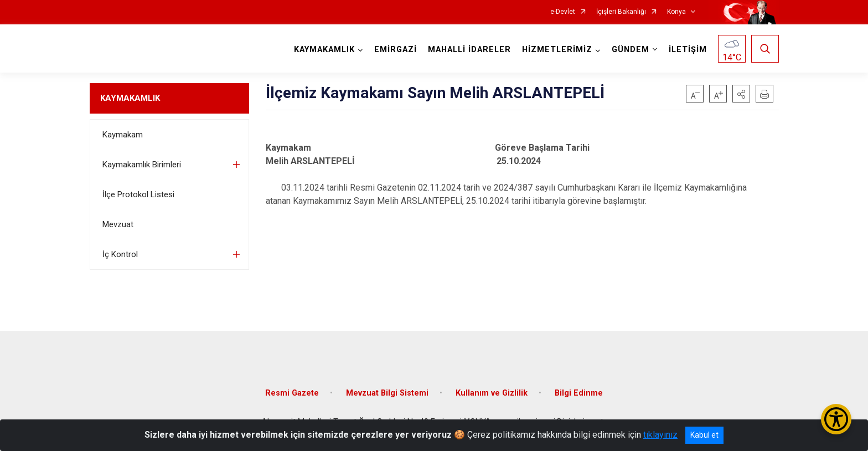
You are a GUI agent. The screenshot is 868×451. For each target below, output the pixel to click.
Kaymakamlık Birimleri (142, 165)
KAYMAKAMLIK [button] (324, 50)
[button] (741, 94)
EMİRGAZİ (396, 50)
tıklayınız (660, 435)
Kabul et (704, 435)
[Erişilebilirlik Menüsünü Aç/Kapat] (836, 419)
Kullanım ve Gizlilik (492, 393)
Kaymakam (123, 135)
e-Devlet (563, 12)
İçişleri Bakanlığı (621, 12)
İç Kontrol (120, 254)
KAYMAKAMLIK (130, 98)
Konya (676, 12)
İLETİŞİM (688, 50)
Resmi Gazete (292, 393)
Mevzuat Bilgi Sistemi (387, 393)
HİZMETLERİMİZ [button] (557, 50)
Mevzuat (118, 224)
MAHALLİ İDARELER (469, 50)
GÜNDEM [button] (631, 50)
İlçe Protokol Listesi (138, 194)
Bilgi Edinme (579, 393)
